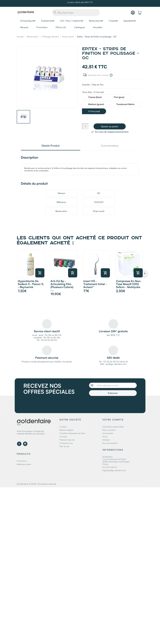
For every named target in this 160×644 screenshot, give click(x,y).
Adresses (106, 440)
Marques (24, 27)
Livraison (63, 427)
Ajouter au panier (110, 126)
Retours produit (109, 430)
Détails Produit (51, 146)
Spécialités (128, 21)
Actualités (98, 27)
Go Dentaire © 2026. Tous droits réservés (36, 484)
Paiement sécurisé (67, 440)
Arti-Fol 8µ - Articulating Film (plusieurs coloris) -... (62, 286)
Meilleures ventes (24, 464)
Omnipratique (27, 21)
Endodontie (47, 21)
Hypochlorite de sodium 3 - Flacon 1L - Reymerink (31, 284)
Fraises (112, 21)
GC (99, 193)
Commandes (108, 433)
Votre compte (113, 420)
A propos (63, 436)
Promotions (42, 27)
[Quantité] (85, 126)
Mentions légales (66, 430)
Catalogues (79, 27)
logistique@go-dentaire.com (114, 470)
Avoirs (105, 436)
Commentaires (110, 146)
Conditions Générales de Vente (72, 433)
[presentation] (112, 403)
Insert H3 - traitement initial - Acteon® (95, 284)
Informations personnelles (113, 427)
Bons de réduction (110, 443)
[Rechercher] (76, 13)
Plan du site (64, 446)
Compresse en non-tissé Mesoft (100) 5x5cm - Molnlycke (129, 284)
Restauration (95, 21)
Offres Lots (61, 27)
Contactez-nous (66, 443)
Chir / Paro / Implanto (70, 21)
